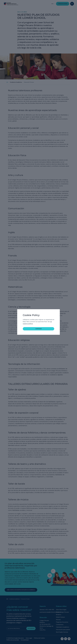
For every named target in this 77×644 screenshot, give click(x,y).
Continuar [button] (38, 329)
